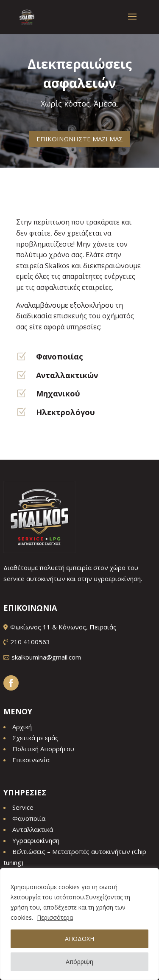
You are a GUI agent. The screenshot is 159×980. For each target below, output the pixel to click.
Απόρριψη (79, 962)
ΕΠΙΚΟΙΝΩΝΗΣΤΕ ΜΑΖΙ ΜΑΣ (80, 135)
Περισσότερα (55, 917)
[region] (79, 924)
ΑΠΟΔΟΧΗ (79, 939)
